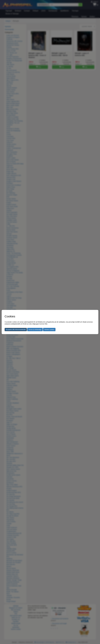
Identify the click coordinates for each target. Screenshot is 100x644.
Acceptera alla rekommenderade (16, 330)
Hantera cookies (49, 330)
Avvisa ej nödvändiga (35, 330)
